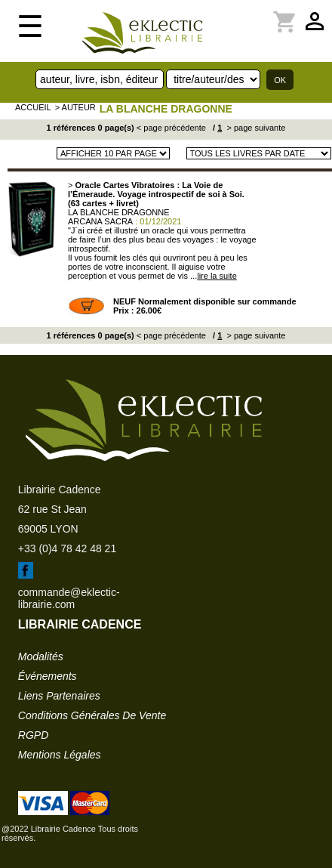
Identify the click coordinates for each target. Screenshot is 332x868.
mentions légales (60, 755)
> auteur (75, 107)
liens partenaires (59, 696)
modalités (41, 656)
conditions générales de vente (92, 715)
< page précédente (171, 128)
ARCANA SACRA (100, 221)
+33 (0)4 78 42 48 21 (67, 548)
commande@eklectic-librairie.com (69, 598)
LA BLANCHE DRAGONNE (166, 109)
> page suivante (255, 128)
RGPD (33, 735)
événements (48, 676)
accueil (33, 107)
